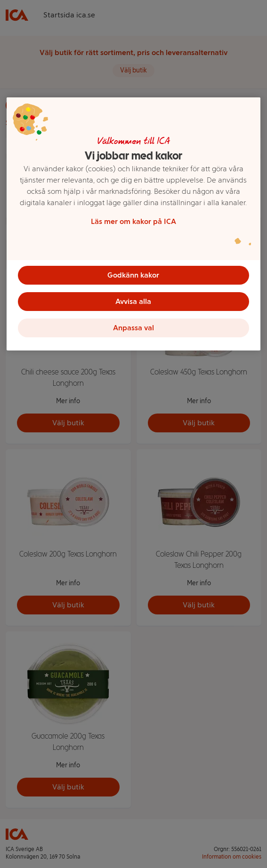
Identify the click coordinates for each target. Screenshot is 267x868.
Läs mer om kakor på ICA (133, 221)
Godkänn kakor (133, 275)
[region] (133, 224)
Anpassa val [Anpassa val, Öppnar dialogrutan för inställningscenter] (133, 328)
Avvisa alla (133, 301)
